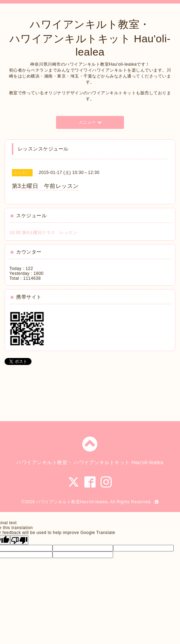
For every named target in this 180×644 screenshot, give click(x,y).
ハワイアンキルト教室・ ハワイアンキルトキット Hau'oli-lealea (90, 38)
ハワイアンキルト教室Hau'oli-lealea (72, 502)
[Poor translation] (19, 540)
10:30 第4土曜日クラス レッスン (43, 233)
